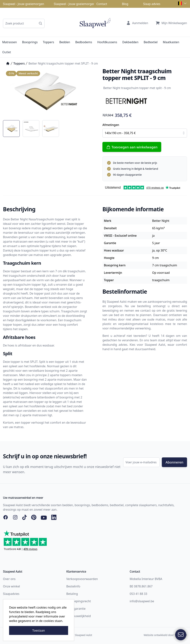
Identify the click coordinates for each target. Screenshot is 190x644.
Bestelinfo (73, 586)
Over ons (9, 579)
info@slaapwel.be (142, 601)
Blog (125, 4)
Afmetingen (111, 125)
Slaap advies (152, 4)
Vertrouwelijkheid (78, 616)
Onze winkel (11, 586)
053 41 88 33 (139, 594)
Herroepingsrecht (79, 601)
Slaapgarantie (76, 609)
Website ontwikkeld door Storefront (165, 635)
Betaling (72, 594)
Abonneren (174, 462)
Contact (102, 4)
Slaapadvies (11, 594)
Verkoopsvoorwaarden (82, 579)
